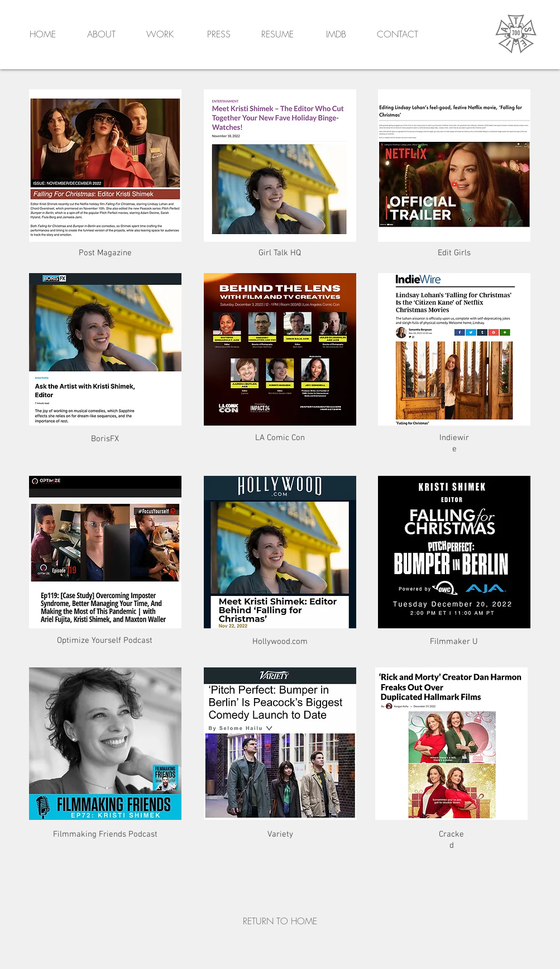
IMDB (336, 34)
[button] (398, 35)
